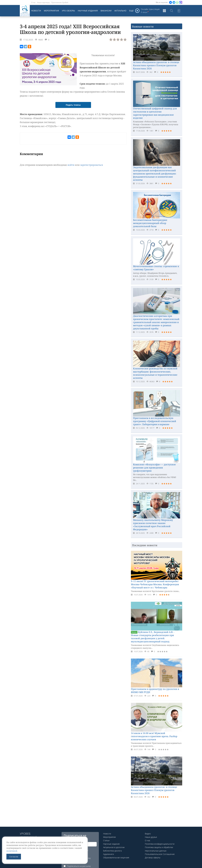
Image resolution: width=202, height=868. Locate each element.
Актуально (120, 11)
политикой (12, 851)
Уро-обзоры (68, 11)
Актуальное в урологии (114, 847)
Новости (36, 11)
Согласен (14, 857)
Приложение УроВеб (60, 2)
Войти (179, 11)
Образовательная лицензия (116, 858)
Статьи (106, 840)
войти (71, 165)
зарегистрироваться (92, 165)
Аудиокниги (108, 854)
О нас (33, 2)
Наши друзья (151, 837)
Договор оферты (153, 858)
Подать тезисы (73, 105)
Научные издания (88, 11)
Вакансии (106, 11)
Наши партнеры (43, 2)
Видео (148, 834)
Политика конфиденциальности (160, 844)
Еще (131, 11)
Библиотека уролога (112, 851)
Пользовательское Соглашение (160, 854)
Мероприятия (51, 11)
